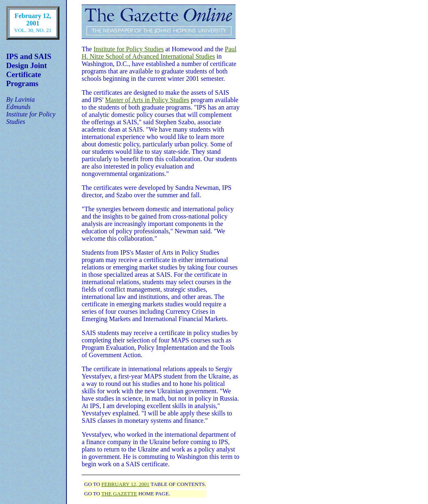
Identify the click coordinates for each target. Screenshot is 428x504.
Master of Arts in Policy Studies (147, 100)
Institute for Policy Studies (129, 49)
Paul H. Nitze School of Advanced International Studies (159, 53)
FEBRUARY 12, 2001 (125, 484)
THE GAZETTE (119, 494)
